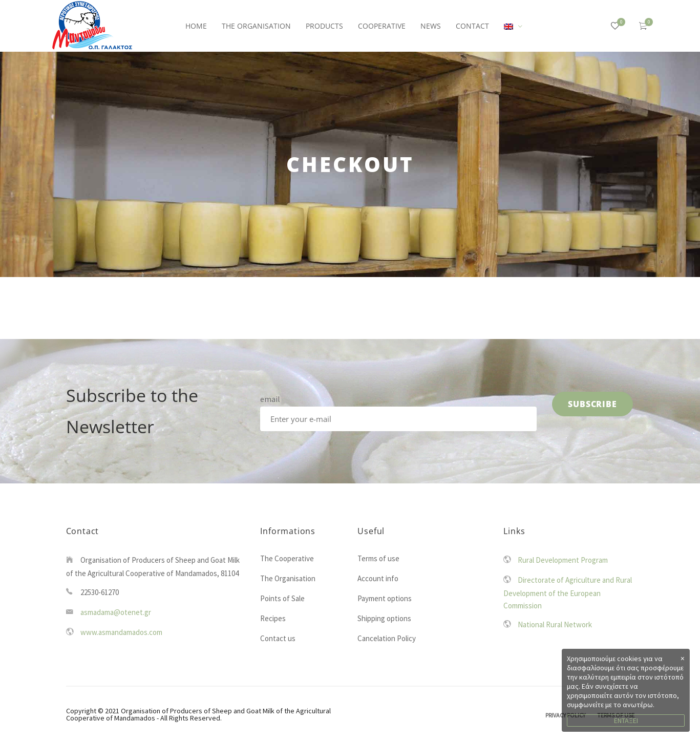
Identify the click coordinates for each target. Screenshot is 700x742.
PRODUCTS (324, 26)
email (270, 399)
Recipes (273, 618)
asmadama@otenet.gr (116, 612)
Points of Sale (282, 598)
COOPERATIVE (382, 26)
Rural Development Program (563, 560)
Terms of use (378, 558)
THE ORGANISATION (256, 26)
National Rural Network (555, 624)
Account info (378, 578)
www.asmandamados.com (121, 632)
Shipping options (384, 618)
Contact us (278, 638)
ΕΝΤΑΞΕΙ (626, 720)
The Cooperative (287, 558)
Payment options (385, 598)
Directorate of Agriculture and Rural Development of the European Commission (568, 593)
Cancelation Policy (387, 638)
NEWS (431, 26)
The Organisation (288, 578)
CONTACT (472, 26)
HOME (196, 26)
